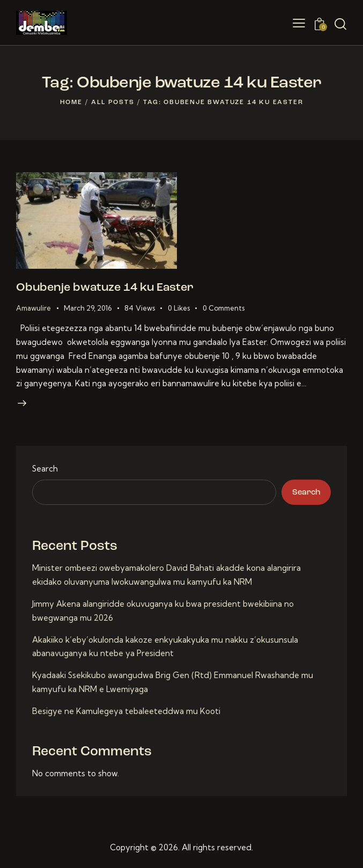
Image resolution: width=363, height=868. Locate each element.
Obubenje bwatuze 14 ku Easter (106, 288)
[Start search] (340, 24)
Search (45, 470)
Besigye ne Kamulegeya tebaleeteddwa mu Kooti (126, 712)
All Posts (113, 102)
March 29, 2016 (88, 308)
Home (71, 102)
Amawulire (34, 308)
